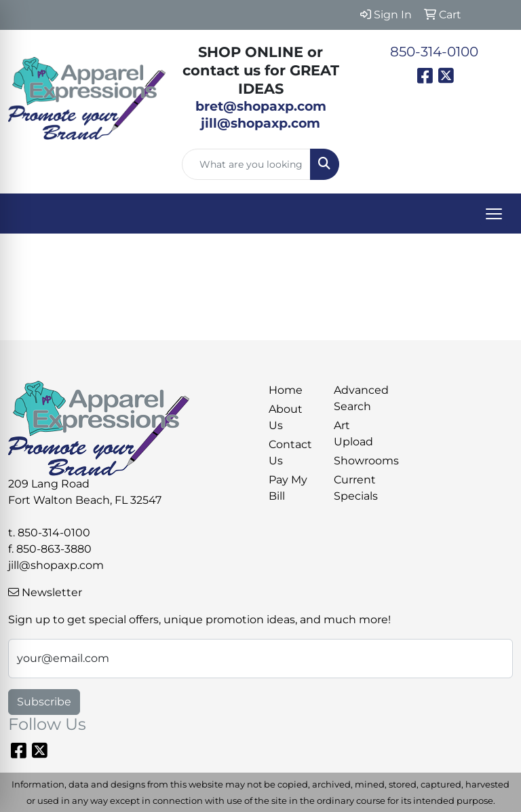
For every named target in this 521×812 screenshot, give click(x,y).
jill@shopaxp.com (56, 565)
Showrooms (358, 461)
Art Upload (353, 433)
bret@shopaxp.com (261, 106)
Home (286, 390)
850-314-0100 (434, 52)
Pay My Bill (288, 488)
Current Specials (356, 488)
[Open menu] (494, 214)
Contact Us (290, 453)
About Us (286, 417)
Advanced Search (358, 398)
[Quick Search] (246, 164)
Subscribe (44, 702)
